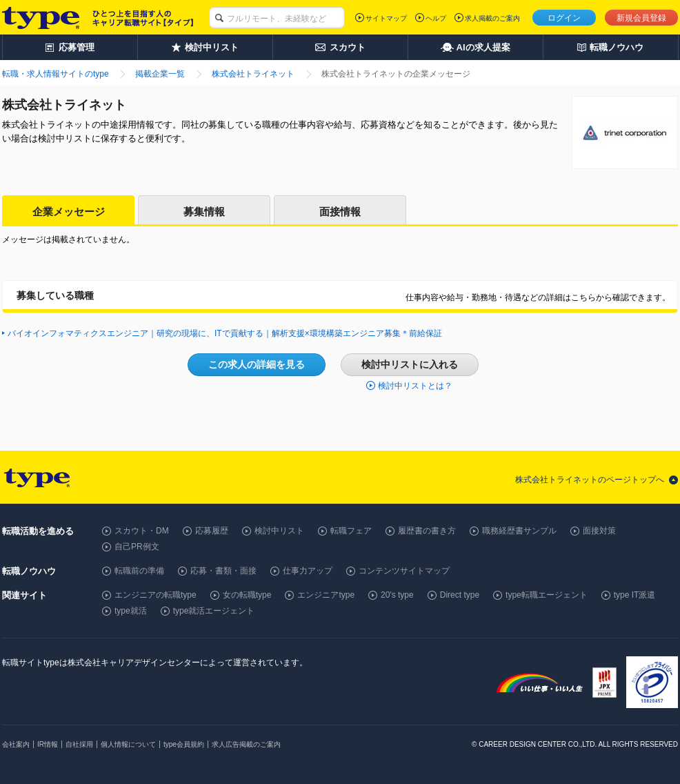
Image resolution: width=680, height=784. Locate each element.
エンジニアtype (326, 595)
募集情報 (204, 212)
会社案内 (16, 744)
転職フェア (351, 531)
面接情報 (340, 212)
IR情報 (48, 744)
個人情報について (128, 744)
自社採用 (79, 744)
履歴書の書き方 (427, 531)
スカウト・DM (142, 531)
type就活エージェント (214, 611)
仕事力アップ (308, 571)
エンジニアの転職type (156, 595)
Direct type (460, 595)
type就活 (131, 611)
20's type (397, 595)
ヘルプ (436, 18)
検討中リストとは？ (415, 386)
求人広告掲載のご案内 (246, 744)
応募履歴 (212, 531)
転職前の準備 (139, 571)
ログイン (564, 18)
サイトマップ (386, 18)
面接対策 (599, 531)
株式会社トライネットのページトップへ (590, 480)
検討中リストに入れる (410, 364)
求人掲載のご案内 (492, 18)
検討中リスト (279, 531)
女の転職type (247, 595)
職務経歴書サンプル (519, 531)
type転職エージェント (547, 595)
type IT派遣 (635, 595)
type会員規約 (184, 744)
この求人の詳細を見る (257, 364)
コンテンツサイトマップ (404, 571)
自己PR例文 (137, 547)
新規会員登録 (641, 18)
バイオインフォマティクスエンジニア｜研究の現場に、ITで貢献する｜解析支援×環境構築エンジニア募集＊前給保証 (225, 333)
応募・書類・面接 (223, 571)
